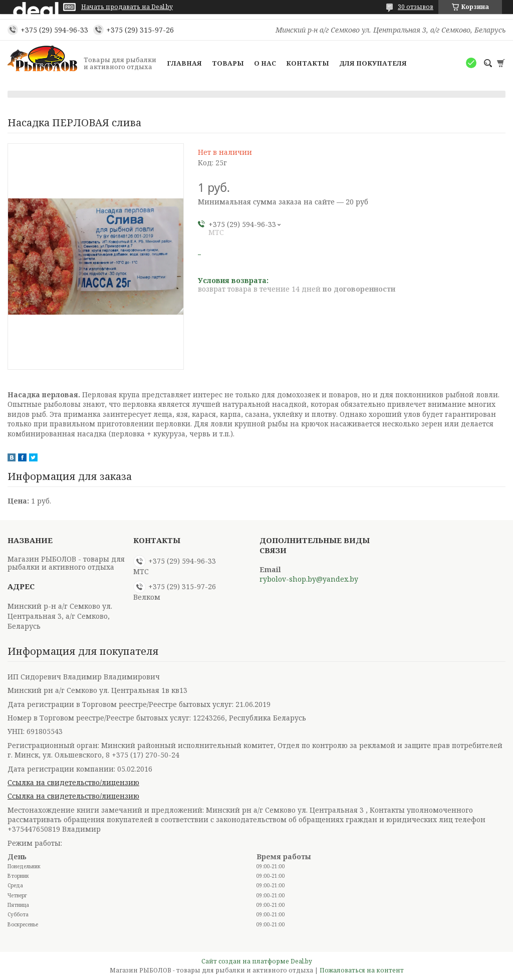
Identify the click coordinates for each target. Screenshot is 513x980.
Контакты (308, 63)
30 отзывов (416, 7)
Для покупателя (373, 63)
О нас (265, 63)
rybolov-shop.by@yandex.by (309, 579)
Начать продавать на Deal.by (127, 7)
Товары (228, 63)
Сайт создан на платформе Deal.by (257, 961)
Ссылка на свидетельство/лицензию (73, 782)
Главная (184, 63)
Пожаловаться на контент (362, 970)
